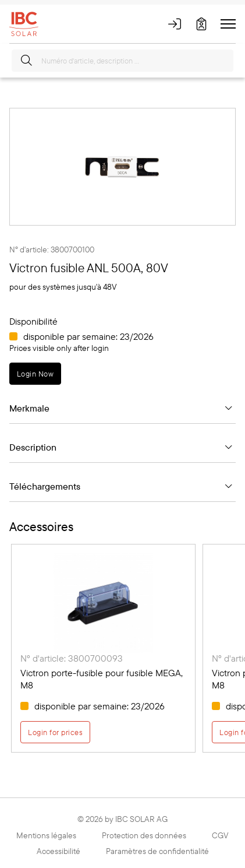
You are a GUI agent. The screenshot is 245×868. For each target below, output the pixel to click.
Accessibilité (58, 851)
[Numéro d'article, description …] (123, 61)
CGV (220, 835)
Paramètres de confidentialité (157, 851)
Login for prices (55, 732)
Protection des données (144, 835)
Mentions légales (46, 835)
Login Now (35, 374)
